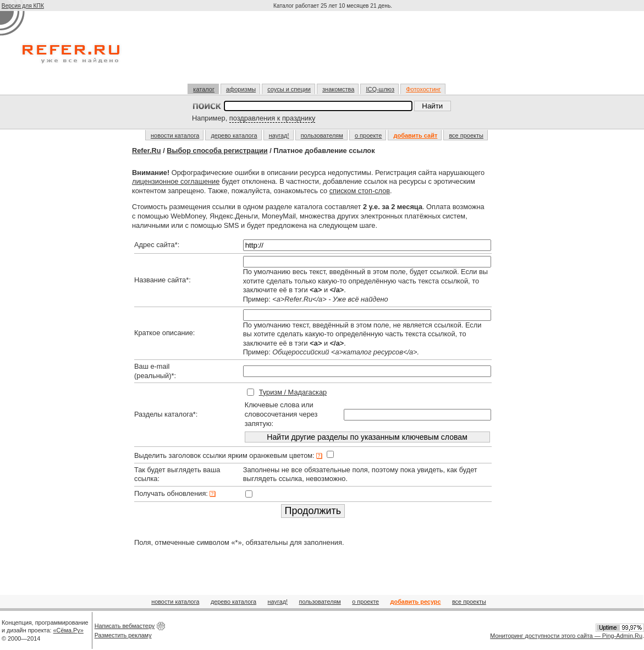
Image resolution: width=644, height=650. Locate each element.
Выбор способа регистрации (217, 151)
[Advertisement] (334, 52)
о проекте (368, 135)
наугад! (279, 135)
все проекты (466, 135)
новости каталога (175, 135)
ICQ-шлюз (380, 89)
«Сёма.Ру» (68, 630)
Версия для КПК (23, 6)
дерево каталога (234, 135)
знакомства (338, 89)
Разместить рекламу (123, 635)
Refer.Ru (147, 151)
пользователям (322, 135)
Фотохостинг (423, 89)
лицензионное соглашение (176, 181)
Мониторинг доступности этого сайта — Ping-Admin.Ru (566, 636)
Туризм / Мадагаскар (293, 392)
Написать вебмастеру (125, 626)
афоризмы (241, 89)
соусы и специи (289, 89)
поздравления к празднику (273, 118)
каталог (204, 89)
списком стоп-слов (360, 191)
